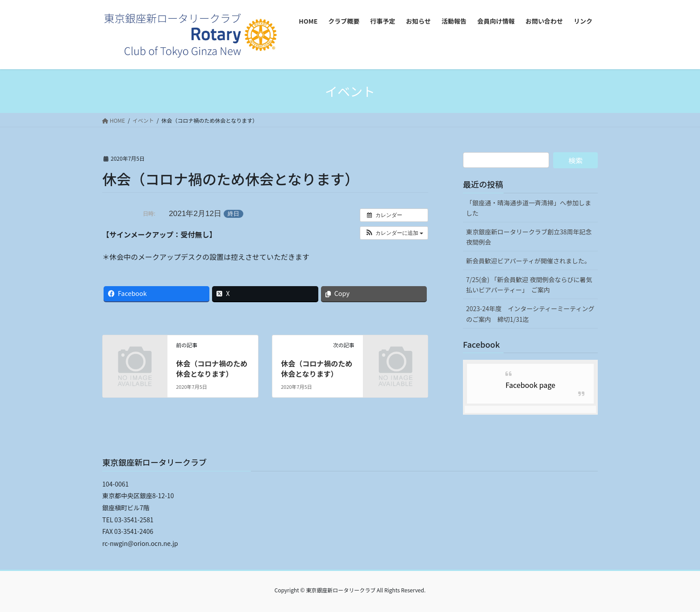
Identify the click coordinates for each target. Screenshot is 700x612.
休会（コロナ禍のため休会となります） (212, 368)
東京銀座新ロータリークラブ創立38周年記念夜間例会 (529, 237)
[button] (394, 233)
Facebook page (530, 385)
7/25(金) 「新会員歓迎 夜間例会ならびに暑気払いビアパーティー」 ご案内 (529, 285)
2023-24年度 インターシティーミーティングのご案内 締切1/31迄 (530, 314)
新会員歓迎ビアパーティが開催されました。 (528, 261)
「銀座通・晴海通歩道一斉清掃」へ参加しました (529, 208)
